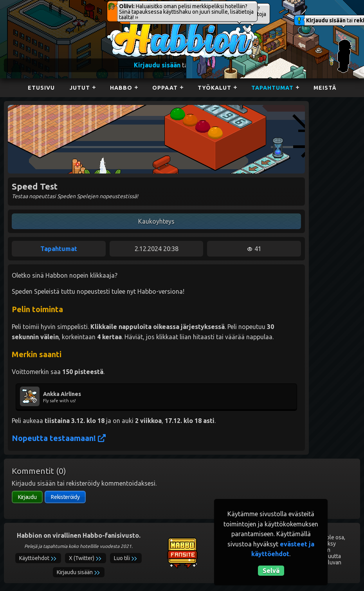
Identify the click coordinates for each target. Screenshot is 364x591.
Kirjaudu (27, 497)
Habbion (123, 22)
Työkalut (214, 88)
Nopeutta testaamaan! (59, 438)
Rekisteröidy (65, 497)
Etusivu (41, 88)
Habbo (121, 88)
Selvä (271, 571)
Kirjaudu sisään (326, 20)
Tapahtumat (272, 88)
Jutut (80, 88)
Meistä (325, 88)
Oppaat (165, 88)
